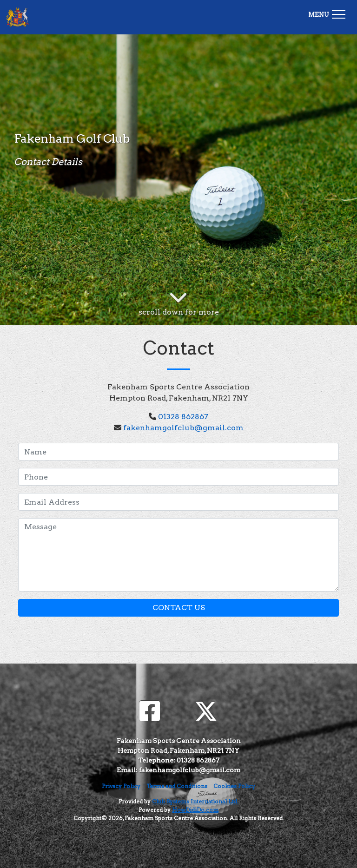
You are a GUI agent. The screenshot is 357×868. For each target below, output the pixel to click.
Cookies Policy (234, 786)
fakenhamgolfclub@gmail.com (183, 428)
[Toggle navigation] (327, 13)
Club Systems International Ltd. (195, 801)
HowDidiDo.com (195, 810)
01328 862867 (183, 417)
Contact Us (179, 608)
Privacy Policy (121, 786)
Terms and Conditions (177, 786)
